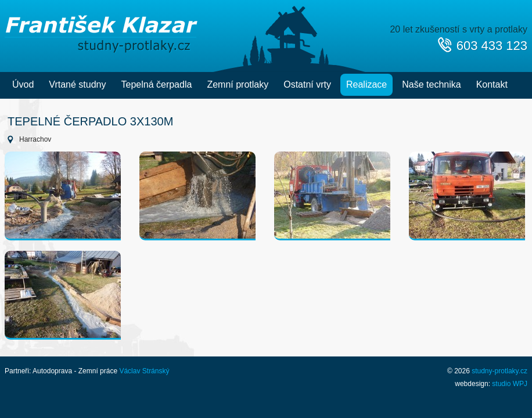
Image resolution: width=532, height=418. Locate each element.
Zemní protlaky (238, 84)
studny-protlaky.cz (499, 371)
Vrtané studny (77, 84)
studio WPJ (510, 384)
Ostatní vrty (307, 84)
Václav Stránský (144, 371)
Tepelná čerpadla (157, 84)
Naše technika (431, 84)
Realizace (366, 84)
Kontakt (492, 84)
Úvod (23, 84)
